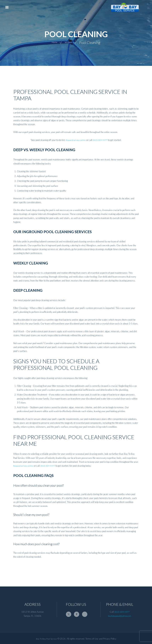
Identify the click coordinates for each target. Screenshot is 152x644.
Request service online (75, 140)
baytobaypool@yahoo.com (120, 616)
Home (52, 42)
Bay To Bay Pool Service (47, 639)
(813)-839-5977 (122, 612)
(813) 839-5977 (101, 140)
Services (70, 42)
